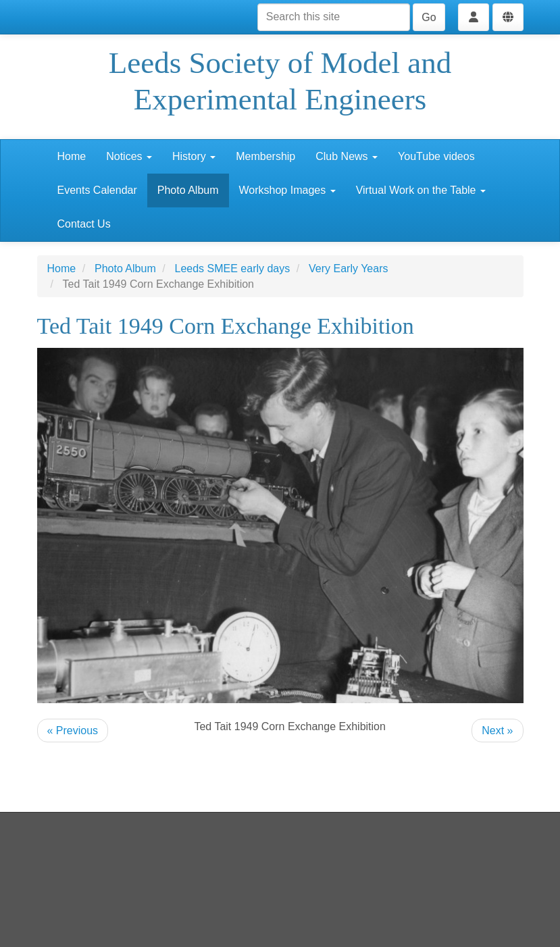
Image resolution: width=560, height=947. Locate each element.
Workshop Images (287, 190)
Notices (129, 156)
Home (72, 156)
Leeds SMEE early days (233, 268)
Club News (347, 156)
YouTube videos (436, 156)
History (194, 156)
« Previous (73, 731)
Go (429, 17)
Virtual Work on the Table (421, 190)
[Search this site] (334, 17)
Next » (497, 731)
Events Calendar (97, 190)
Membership (265, 156)
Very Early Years (348, 268)
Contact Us (84, 224)
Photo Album (188, 190)
